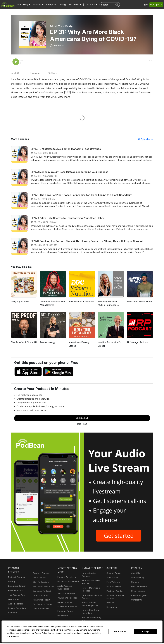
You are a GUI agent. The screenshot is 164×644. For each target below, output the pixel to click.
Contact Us (136, 600)
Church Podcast (40, 596)
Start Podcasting (40, 582)
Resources (111, 607)
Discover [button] (87, 5)
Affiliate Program (139, 596)
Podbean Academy (115, 591)
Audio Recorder (15, 604)
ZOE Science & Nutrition (81, 302)
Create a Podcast (41, 573)
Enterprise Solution (17, 586)
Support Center (113, 573)
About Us (135, 573)
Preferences (120, 633)
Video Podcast (39, 578)
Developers (63, 616)
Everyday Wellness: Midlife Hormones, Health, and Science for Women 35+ (111, 304)
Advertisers (37, 5)
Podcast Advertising (66, 577)
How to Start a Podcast (92, 577)
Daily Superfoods (20, 302)
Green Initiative (138, 591)
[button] (23, 5)
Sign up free (157, 5)
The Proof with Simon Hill (24, 343)
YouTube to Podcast (66, 598)
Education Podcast (41, 591)
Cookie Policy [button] (15, 636)
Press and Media (139, 587)
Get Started (82, 418)
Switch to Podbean (66, 594)
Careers (135, 582)
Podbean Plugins (65, 611)
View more (17, 97)
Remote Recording (17, 609)
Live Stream (14, 600)
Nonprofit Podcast (41, 600)
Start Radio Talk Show (43, 587)
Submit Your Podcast (67, 607)
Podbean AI (13, 613)
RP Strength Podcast (137, 343)
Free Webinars (113, 582)
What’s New (112, 578)
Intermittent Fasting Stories (78, 344)
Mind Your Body (61, 26)
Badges (110, 603)
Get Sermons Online (42, 605)
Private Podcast (15, 591)
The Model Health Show (139, 302)
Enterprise (50, 5)
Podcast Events (114, 587)
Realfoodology (47, 343)
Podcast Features (16, 577)
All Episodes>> (146, 139)
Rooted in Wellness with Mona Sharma (52, 304)
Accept (146, 633)
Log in (146, 5)
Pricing (60, 5)
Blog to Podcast (64, 603)
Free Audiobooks (40, 609)
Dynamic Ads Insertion (67, 582)
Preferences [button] (76, 636)
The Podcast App (16, 595)
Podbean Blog (137, 578)
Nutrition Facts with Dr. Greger (109, 344)
